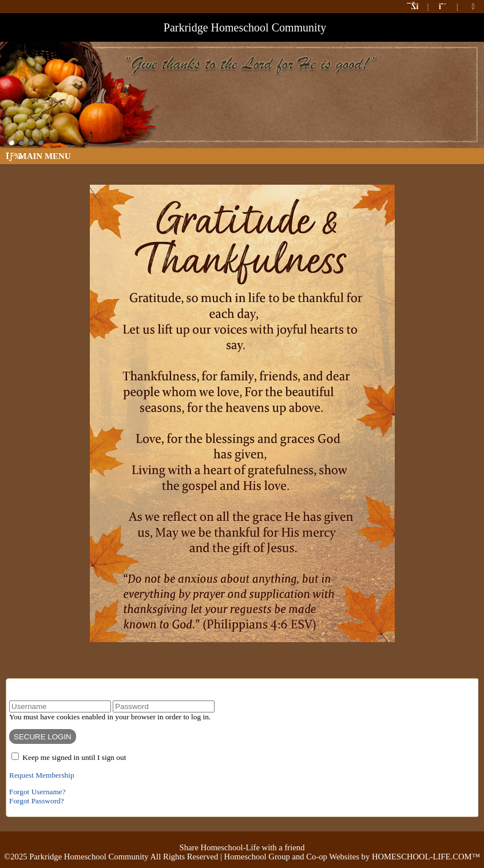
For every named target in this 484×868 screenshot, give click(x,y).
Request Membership (42, 775)
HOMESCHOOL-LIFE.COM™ (426, 857)
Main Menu (38, 156)
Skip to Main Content (242, 838)
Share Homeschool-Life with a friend (242, 847)
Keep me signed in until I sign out (74, 757)
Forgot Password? (37, 801)
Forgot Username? (37, 792)
